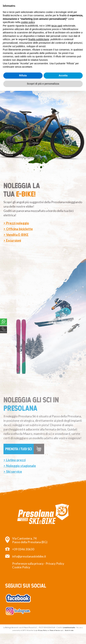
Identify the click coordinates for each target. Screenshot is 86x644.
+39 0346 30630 (23, 549)
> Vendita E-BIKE (16, 235)
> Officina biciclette (18, 229)
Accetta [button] (63, 75)
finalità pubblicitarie (39, 39)
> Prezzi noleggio (16, 223)
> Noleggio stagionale (20, 478)
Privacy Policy (55, 564)
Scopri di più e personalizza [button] (43, 84)
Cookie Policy (21, 567)
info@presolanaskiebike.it (29, 556)
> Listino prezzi (15, 473)
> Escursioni (12, 240)
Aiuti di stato (69, 630)
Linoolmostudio (69, 627)
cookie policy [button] (28, 22)
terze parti (57, 26)
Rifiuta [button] (23, 75)
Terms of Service (55, 630)
